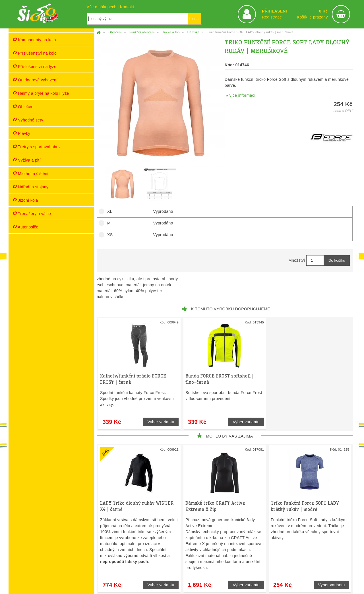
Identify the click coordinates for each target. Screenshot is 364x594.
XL (108, 211)
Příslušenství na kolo (35, 53)
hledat (195, 19)
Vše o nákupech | (103, 7)
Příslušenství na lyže (35, 66)
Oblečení (24, 107)
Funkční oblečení (142, 32)
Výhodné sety (28, 120)
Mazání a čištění (31, 173)
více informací (243, 95)
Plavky (21, 133)
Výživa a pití (27, 160)
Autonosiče (26, 227)
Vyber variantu (161, 422)
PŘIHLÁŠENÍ (274, 11)
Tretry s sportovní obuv (37, 147)
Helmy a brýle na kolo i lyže (41, 93)
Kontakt (127, 7)
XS (108, 235)
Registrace (272, 17)
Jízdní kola (25, 200)
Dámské (193, 32)
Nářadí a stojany (31, 187)
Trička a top (171, 32)
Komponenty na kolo (34, 40)
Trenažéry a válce (32, 214)
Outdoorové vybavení (35, 80)
